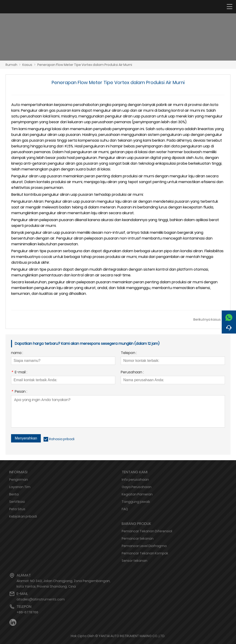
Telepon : (129, 353)
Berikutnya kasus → (209, 319)
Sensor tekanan (134, 561)
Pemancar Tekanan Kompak (145, 553)
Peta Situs (17, 509)
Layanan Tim (20, 487)
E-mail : (19, 373)
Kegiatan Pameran (137, 494)
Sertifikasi (17, 502)
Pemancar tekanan (138, 539)
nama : (17, 353)
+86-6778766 (27, 612)
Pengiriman (19, 480)
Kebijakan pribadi (23, 516)
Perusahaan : (132, 373)
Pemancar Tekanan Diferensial (147, 531)
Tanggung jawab (136, 502)
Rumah (11, 65)
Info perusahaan (135, 480)
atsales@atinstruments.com (41, 599)
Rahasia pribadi (62, 439)
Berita (14, 494)
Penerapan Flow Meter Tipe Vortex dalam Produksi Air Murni (85, 65)
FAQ (125, 509)
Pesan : (19, 392)
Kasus (27, 65)
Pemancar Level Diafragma (144, 546)
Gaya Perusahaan (137, 487)
